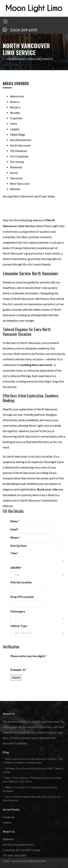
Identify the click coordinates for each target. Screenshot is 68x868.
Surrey (14, 173)
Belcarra (15, 107)
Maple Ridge (18, 135)
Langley (15, 129)
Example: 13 (18, 670)
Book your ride (47, 489)
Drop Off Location (22, 597)
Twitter (7, 823)
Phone (15, 538)
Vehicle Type (19, 626)
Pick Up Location (21, 582)
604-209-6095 (25, 30)
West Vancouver (20, 184)
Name (15, 521)
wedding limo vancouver (36, 365)
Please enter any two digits (29, 656)
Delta (13, 124)
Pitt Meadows (18, 151)
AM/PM (16, 568)
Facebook (9, 817)
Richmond (16, 167)
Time (15, 553)
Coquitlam (16, 118)
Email (15, 529)
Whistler (15, 189)
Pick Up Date (19, 546)
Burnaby (15, 113)
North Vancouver (20, 145)
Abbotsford (17, 96)
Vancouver (16, 178)
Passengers (18, 611)
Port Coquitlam (19, 156)
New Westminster (21, 140)
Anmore (15, 102)
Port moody (17, 162)
